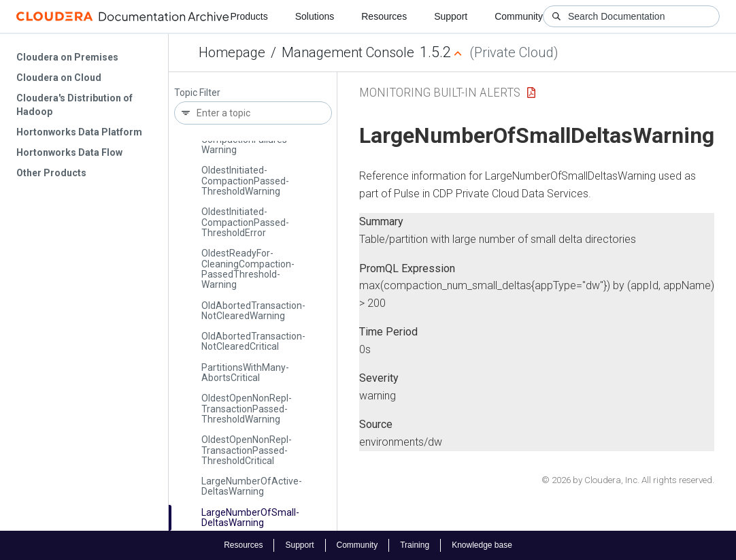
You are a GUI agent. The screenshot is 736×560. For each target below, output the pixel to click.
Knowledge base (482, 545)
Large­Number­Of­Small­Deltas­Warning (250, 517)
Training (415, 545)
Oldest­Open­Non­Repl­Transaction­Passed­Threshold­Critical (247, 450)
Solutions (315, 16)
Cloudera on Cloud (59, 78)
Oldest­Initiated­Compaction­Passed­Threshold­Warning (245, 181)
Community (519, 16)
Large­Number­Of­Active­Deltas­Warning (252, 486)
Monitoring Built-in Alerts (440, 92)
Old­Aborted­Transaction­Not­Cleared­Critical (253, 341)
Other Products (51, 173)
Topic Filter (197, 93)
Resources (384, 16)
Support (451, 16)
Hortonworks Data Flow (69, 152)
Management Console (348, 52)
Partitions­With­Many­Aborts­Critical (245, 373)
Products (249, 16)
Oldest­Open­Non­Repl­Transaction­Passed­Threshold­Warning (247, 409)
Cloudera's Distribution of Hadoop (74, 105)
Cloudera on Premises (67, 57)
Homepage (232, 52)
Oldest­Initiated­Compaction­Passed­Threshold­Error (245, 222)
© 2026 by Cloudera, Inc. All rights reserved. (628, 480)
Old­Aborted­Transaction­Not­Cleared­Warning (253, 311)
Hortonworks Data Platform (79, 132)
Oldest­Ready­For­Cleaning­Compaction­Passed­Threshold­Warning (248, 269)
